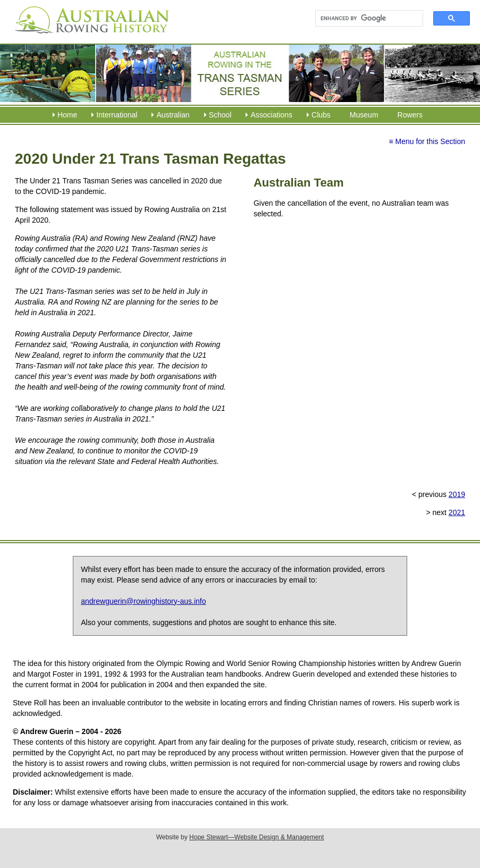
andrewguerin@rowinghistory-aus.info (143, 601)
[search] (364, 19)
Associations (271, 115)
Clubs (321, 115)
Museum (364, 115)
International (117, 115)
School (220, 115)
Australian (173, 115)
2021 (457, 512)
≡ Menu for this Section (427, 141)
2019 (457, 494)
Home (67, 115)
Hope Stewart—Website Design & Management (256, 837)
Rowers (410, 115)
